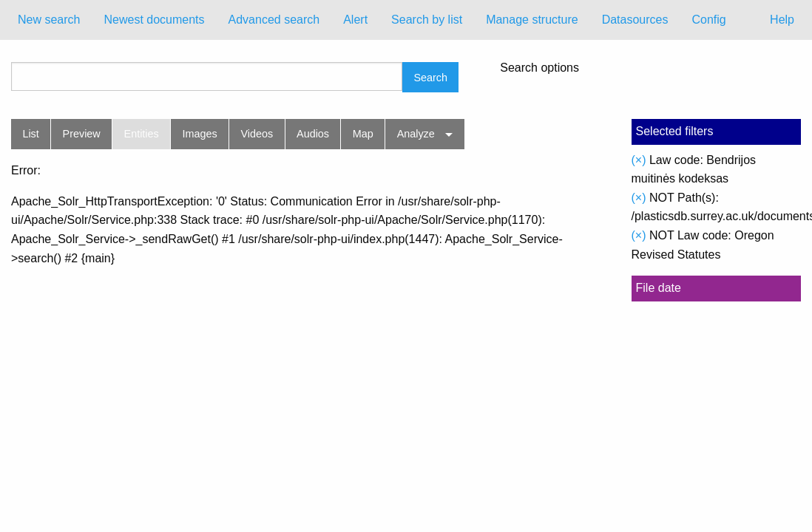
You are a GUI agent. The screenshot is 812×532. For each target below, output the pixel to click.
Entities (142, 134)
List (30, 134)
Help (782, 20)
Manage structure (532, 20)
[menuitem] (49, 20)
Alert (355, 20)
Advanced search (274, 20)
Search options (539, 68)
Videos (257, 134)
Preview (82, 134)
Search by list (427, 20)
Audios (313, 134)
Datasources (635, 20)
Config (708, 20)
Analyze (416, 134)
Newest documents (154, 20)
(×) (639, 160)
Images (200, 134)
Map (363, 134)
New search (49, 20)
